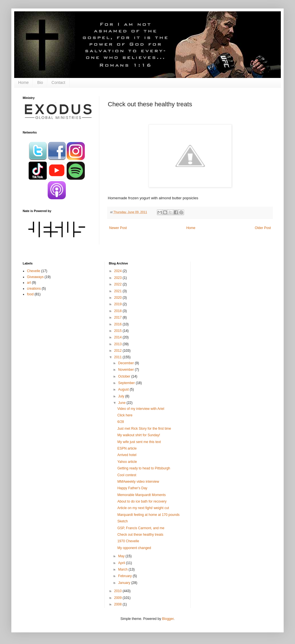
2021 (118, 291)
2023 (118, 278)
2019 (118, 304)
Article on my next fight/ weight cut (143, 508)
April (122, 563)
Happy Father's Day (132, 488)
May (122, 556)
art (29, 283)
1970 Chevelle (128, 541)
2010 (118, 591)
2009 (118, 598)
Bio (40, 82)
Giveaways (35, 277)
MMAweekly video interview (138, 482)
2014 (118, 337)
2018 (118, 311)
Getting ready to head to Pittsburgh (144, 468)
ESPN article (127, 448)
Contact (58, 82)
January (125, 583)
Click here (125, 415)
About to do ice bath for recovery (142, 501)
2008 (118, 604)
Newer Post (118, 228)
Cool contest (127, 475)
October (125, 376)
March (124, 569)
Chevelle (34, 271)
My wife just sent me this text (139, 442)
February (126, 576)
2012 (118, 351)
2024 (118, 271)
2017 (118, 317)
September (127, 383)
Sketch (123, 521)
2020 (118, 298)
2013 (118, 344)
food (30, 294)
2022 (118, 284)
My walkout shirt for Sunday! (139, 435)
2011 (118, 357)
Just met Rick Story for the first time (144, 429)
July (122, 396)
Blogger (168, 619)
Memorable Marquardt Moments (142, 495)
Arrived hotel (127, 455)
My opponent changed (134, 548)
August (124, 389)
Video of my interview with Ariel (141, 409)
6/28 (121, 422)
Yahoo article (127, 462)
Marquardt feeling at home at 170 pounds (148, 515)
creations (34, 289)
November (127, 370)
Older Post (263, 228)
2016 (118, 324)
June (122, 403)
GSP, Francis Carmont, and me (141, 528)
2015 (118, 331)
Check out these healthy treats (140, 535)
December (127, 363)
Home (23, 82)
